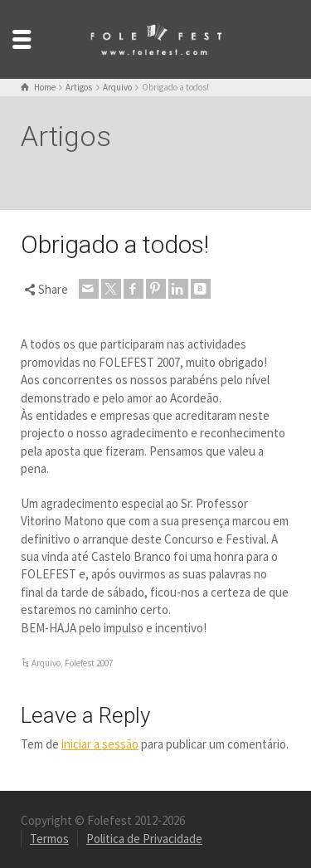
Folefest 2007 (89, 663)
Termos (49, 839)
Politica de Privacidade (144, 839)
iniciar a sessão (100, 744)
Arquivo (46, 663)
